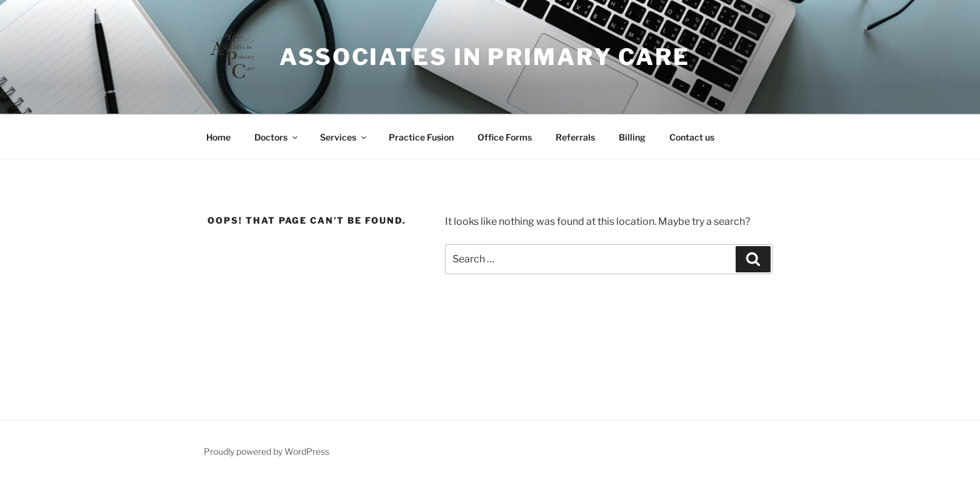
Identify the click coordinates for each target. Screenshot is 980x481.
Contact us (692, 137)
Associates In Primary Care (485, 57)
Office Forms (505, 137)
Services (344, 137)
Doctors (277, 137)
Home (218, 137)
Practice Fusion (421, 137)
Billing (632, 137)
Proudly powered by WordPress (267, 451)
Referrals (575, 137)
